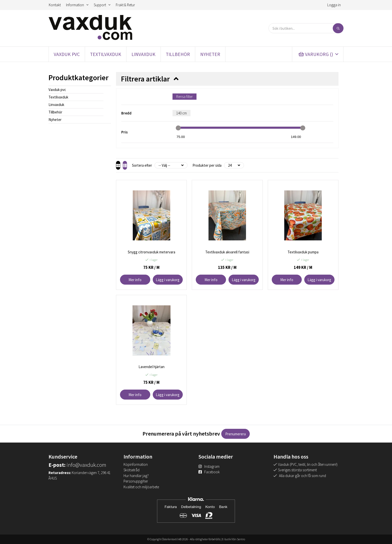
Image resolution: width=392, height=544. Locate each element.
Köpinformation (136, 464)
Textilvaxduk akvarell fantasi (227, 252)
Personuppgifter (136, 481)
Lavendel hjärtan (151, 367)
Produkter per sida (216, 165)
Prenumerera (235, 434)
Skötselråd (131, 470)
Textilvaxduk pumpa (303, 252)
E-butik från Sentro (233, 539)
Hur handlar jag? (136, 476)
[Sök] (338, 28)
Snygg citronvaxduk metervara (151, 252)
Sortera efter (151, 165)
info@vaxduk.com (86, 465)
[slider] (178, 128)
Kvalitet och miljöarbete (141, 487)
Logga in (334, 5)
